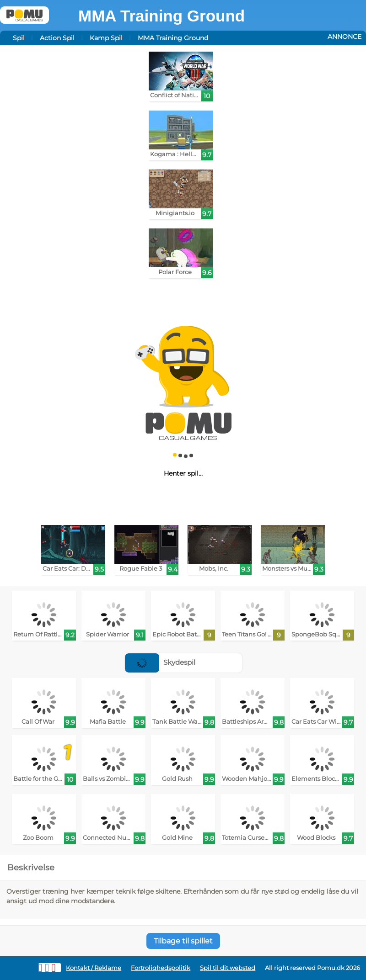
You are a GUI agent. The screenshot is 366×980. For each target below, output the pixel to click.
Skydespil (160, 662)
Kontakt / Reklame (94, 968)
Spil (19, 38)
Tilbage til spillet (183, 941)
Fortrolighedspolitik (161, 968)
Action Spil (57, 38)
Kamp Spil (106, 38)
